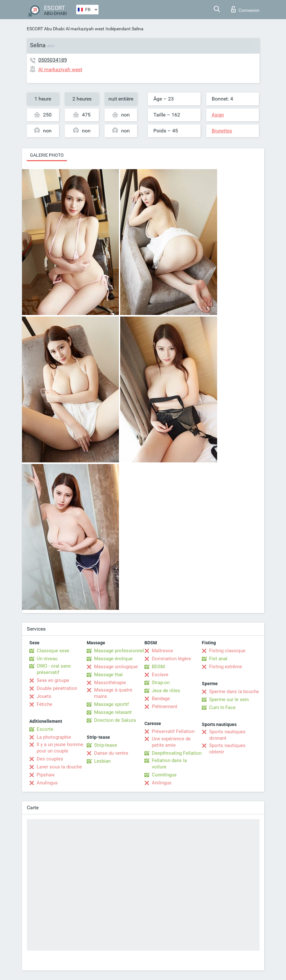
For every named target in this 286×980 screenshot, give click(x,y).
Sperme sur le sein (229, 699)
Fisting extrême (226, 667)
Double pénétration (57, 688)
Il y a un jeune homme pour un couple (60, 748)
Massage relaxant (113, 712)
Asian (218, 115)
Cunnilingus (164, 775)
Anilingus (162, 783)
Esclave (160, 675)
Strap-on (161, 683)
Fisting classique (227, 651)
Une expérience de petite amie (171, 742)
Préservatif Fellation (173, 731)
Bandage (161, 699)
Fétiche (44, 704)
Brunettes (222, 131)
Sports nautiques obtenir (227, 749)
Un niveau (47, 659)
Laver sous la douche (59, 767)
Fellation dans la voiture (169, 764)
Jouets (44, 696)
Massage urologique (116, 667)
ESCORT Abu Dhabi (46, 29)
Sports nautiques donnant (227, 735)
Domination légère (171, 659)
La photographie (54, 737)
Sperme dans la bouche (234, 692)
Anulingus (47, 783)
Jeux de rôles (166, 691)
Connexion (245, 9)
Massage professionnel (119, 651)
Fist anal (218, 659)
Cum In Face (222, 707)
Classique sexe (53, 651)
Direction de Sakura (115, 720)
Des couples (50, 759)
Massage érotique (113, 659)
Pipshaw (46, 775)
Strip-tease (106, 745)
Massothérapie (110, 683)
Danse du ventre (111, 753)
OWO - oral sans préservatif (54, 669)
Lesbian (102, 761)
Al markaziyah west (85, 29)
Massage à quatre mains (113, 693)
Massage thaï (108, 675)
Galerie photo (47, 155)
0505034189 (53, 60)
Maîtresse (162, 651)
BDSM (158, 667)
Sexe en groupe (53, 680)
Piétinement (165, 707)
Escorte (45, 729)
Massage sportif (111, 704)
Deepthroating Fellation (177, 753)
